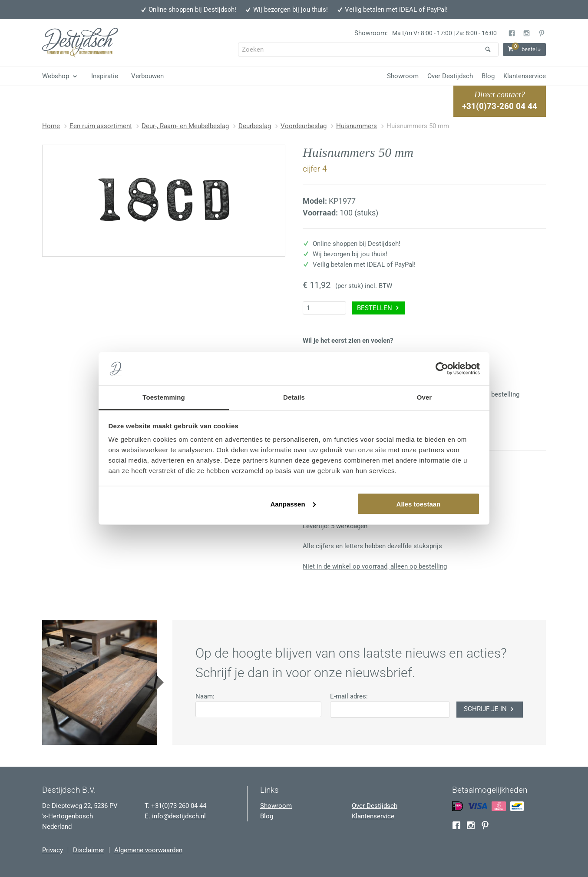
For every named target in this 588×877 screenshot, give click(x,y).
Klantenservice (525, 76)
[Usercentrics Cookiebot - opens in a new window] (442, 369)
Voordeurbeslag (304, 126)
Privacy (53, 850)
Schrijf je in (489, 709)
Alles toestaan (419, 504)
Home (51, 126)
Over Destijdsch (450, 76)
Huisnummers (357, 126)
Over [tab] (424, 397)
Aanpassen (293, 504)
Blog (488, 76)
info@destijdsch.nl (179, 816)
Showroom (403, 76)
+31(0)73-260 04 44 (500, 106)
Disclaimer (89, 850)
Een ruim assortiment (101, 126)
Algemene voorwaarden (148, 850)
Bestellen (379, 308)
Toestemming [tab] (164, 397)
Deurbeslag (255, 126)
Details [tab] (294, 397)
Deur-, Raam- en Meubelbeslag (185, 126)
